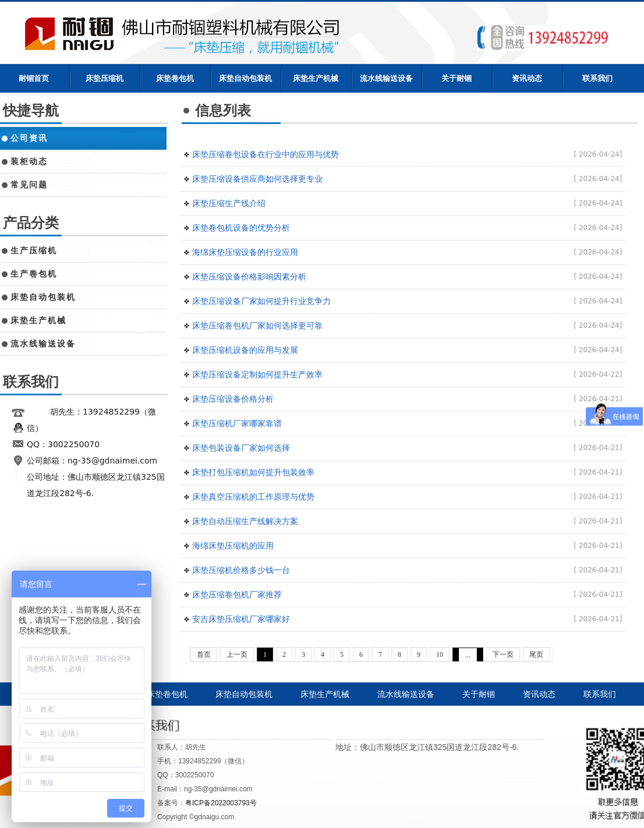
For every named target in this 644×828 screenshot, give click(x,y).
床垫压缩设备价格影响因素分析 (249, 277)
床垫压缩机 (105, 78)
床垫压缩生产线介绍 (229, 203)
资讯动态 (527, 78)
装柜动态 (29, 161)
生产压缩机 (34, 250)
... (468, 655)
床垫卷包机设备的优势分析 (241, 228)
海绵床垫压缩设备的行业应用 (245, 252)
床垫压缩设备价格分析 (233, 399)
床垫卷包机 (175, 78)
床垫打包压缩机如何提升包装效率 (253, 472)
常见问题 (29, 185)
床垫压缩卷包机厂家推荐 (237, 595)
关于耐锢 (457, 78)
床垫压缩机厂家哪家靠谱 (237, 423)
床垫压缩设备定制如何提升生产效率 (257, 374)
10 (440, 654)
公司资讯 (29, 138)
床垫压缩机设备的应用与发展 (245, 350)
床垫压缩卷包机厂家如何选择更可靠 (257, 325)
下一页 (503, 654)
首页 (204, 654)
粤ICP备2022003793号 (221, 803)
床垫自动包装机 (245, 78)
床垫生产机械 (316, 78)
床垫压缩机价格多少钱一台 (241, 570)
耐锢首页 (34, 78)
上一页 (237, 654)
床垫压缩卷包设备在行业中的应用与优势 (266, 154)
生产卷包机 (34, 274)
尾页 (536, 654)
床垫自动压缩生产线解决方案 (245, 521)
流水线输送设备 (386, 78)
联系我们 (597, 78)
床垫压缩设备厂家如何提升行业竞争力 (261, 301)
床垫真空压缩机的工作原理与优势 (253, 497)
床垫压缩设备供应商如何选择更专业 (257, 179)
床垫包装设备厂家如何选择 (241, 448)
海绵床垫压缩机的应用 (233, 546)
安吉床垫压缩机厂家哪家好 (241, 619)
